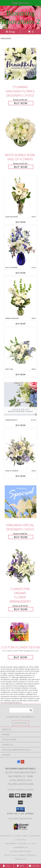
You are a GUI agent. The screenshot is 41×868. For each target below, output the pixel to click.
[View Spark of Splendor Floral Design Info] (21, 450)
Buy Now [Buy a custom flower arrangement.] (20, 657)
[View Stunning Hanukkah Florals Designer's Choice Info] (21, 64)
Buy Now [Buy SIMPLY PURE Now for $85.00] (21, 374)
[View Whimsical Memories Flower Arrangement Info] (21, 297)
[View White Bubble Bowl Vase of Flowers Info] (21, 132)
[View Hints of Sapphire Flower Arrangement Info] (21, 246)
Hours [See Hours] (34, 866)
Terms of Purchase (27, 855)
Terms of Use (21, 859)
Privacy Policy (11, 855)
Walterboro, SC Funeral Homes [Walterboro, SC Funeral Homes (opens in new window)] (14, 836)
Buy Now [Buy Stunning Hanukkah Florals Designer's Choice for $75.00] (21, 103)
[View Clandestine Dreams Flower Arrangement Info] (21, 566)
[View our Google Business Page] (19, 763)
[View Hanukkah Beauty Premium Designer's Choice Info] (21, 399)
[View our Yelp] (23, 763)
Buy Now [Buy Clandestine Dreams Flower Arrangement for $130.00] (21, 609)
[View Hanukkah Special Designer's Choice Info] (21, 502)
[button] (20, 809)
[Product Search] (21, 710)
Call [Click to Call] (7, 866)
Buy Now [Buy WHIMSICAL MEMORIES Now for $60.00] (21, 324)
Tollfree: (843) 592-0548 (20, 784)
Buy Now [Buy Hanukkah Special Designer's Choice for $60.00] (21, 537)
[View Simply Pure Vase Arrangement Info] (21, 348)
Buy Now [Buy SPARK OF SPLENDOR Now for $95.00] (21, 476)
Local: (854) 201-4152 (21, 780)
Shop (10, 32)
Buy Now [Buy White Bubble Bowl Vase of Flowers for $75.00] (21, 167)
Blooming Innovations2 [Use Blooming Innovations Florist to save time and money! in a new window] (21, 819)
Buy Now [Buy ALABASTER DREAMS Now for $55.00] (21, 222)
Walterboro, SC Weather (16, 844)
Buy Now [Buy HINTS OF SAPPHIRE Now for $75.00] (21, 273)
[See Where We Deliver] (21, 723)
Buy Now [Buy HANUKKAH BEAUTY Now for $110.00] (21, 425)
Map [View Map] (21, 866)
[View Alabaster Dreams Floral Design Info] (21, 196)
